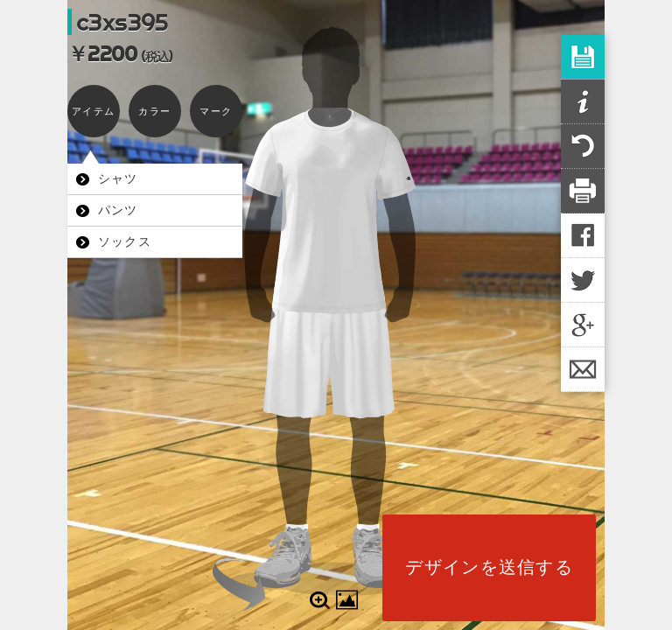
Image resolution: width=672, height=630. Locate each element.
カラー (154, 111)
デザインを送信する (489, 567)
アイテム (93, 111)
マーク (216, 111)
